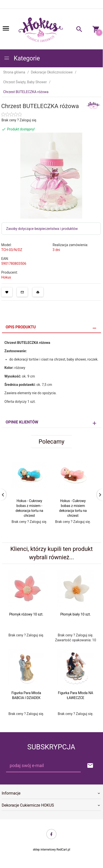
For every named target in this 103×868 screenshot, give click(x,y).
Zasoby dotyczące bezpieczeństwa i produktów (42, 229)
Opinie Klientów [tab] (22, 422)
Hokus (6, 277)
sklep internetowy (44, 850)
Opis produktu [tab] (21, 327)
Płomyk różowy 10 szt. (26, 614)
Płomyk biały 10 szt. (76, 614)
